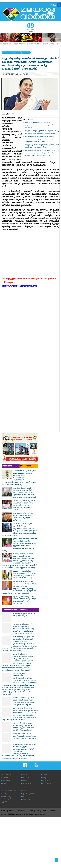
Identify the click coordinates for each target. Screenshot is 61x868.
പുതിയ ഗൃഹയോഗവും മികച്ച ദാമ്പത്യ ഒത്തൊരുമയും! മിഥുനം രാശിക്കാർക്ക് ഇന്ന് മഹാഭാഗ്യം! (25, 600)
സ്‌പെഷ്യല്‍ (47, 784)
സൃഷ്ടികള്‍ (46, 781)
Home (3, 811)
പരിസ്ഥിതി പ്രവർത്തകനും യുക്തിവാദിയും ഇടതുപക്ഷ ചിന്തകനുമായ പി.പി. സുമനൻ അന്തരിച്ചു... (39, 125)
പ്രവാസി (5, 802)
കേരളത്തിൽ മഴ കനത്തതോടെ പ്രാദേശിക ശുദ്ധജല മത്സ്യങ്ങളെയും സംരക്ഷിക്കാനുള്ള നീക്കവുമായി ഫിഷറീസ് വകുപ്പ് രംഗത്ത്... (40, 139)
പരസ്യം (5, 794)
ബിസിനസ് (6, 781)
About (11, 811)
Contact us (21, 811)
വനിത (25, 775)
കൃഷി (4, 784)
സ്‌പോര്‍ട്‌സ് (27, 784)
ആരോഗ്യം (26, 778)
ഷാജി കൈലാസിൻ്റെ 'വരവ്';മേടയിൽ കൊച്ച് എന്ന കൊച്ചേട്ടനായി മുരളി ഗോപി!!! (24, 736)
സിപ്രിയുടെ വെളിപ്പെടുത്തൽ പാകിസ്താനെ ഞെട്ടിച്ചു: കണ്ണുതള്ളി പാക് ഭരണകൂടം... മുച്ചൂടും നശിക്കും (42, 132)
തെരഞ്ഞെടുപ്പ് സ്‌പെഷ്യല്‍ (7, 798)
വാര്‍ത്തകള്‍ (15, 53)
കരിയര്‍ (5, 778)
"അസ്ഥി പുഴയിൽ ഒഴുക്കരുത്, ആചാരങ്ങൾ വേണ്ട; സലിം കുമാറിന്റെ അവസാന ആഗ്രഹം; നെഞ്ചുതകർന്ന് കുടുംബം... (24, 506)
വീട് (24, 797)
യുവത (24, 791)
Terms (31, 811)
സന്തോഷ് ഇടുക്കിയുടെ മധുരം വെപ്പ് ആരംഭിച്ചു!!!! (24, 615)
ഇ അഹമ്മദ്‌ (27, 800)
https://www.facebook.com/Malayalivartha (19, 286)
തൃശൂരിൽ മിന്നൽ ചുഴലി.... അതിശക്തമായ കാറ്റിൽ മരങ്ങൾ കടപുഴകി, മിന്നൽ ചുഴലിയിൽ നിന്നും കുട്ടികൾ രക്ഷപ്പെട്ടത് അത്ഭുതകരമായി (42, 153)
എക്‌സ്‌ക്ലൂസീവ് (28, 794)
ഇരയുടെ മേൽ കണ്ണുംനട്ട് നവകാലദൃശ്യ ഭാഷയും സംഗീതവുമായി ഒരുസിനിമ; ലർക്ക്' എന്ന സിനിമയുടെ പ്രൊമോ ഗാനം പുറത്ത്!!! (23, 629)
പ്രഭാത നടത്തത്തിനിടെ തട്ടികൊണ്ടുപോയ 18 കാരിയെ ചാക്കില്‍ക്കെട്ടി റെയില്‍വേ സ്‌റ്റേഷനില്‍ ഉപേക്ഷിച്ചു (25, 575)
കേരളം (26, 53)
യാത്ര (44, 778)
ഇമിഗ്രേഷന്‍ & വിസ (9, 791)
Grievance (52, 811)
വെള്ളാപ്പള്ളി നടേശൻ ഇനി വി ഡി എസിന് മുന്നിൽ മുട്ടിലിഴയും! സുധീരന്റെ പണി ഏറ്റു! (42, 146)
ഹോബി (45, 775)
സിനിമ (25, 781)
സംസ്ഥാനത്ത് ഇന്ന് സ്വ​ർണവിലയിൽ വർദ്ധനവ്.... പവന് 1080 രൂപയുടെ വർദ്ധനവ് (24, 517)
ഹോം (5, 53)
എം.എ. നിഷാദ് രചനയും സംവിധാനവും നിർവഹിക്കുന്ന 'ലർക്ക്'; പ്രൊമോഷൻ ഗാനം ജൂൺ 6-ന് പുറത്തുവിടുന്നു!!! (24, 727)
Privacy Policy (41, 811)
